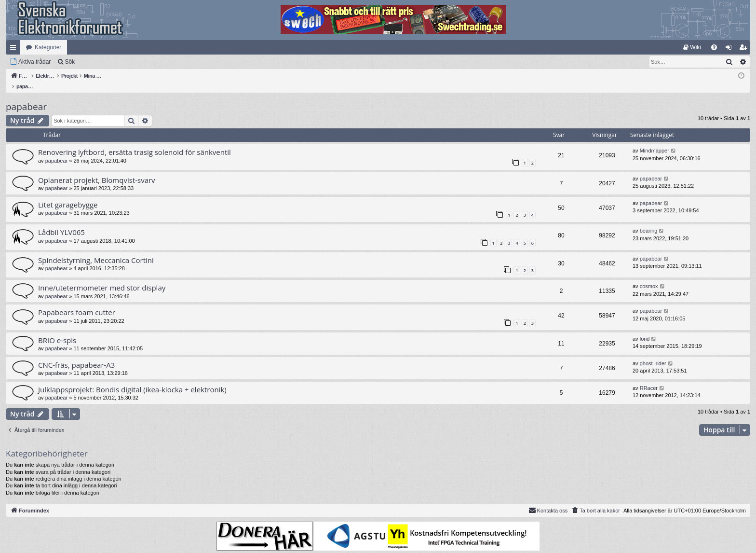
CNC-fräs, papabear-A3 (76, 355)
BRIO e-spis (57, 330)
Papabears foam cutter (77, 302)
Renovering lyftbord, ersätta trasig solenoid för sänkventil (135, 142)
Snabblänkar (15, 49)
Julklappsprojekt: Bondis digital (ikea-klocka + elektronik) (132, 379)
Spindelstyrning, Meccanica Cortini (96, 250)
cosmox (649, 276)
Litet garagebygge (68, 194)
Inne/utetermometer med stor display (102, 277)
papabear (26, 97)
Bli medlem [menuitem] (745, 49)
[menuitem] (692, 47)
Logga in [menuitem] (731, 49)
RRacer (649, 378)
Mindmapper (655, 140)
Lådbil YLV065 (61, 222)
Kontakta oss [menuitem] (548, 500)
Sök (70, 62)
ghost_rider (653, 353)
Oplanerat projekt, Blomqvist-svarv (97, 170)
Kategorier (48, 47)
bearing (649, 221)
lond (645, 329)
